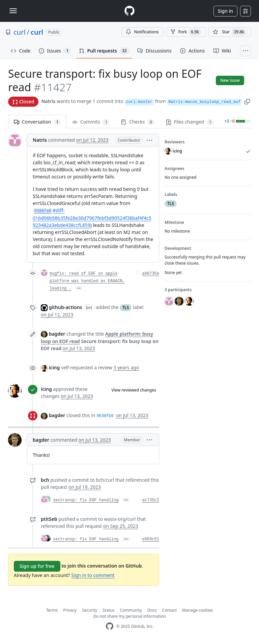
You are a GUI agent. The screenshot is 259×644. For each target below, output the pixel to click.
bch (45, 480)
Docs (152, 610)
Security (90, 610)
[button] (247, 101)
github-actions (66, 307)
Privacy (70, 610)
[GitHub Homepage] (110, 626)
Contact (169, 610)
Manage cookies (197, 610)
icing (54, 367)
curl (19, 32)
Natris (48, 101)
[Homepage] (129, 11)
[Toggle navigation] (13, 11)
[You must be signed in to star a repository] (230, 32)
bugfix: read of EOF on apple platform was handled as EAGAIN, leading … (87, 281)
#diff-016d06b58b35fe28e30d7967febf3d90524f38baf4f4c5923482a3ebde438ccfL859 (92, 218)
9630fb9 (105, 416)
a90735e (151, 274)
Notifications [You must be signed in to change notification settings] (142, 32)
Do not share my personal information (129, 616)
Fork (186, 32)
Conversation (37, 122)
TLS (126, 308)
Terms (52, 610)
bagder (57, 334)
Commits (91, 122)
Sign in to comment (93, 575)
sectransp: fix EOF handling (86, 500)
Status (108, 610)
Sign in (225, 11)
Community (131, 610)
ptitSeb (49, 519)
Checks (138, 122)
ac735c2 (151, 500)
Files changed (190, 122)
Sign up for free (37, 566)
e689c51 (151, 539)
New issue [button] (230, 80)
